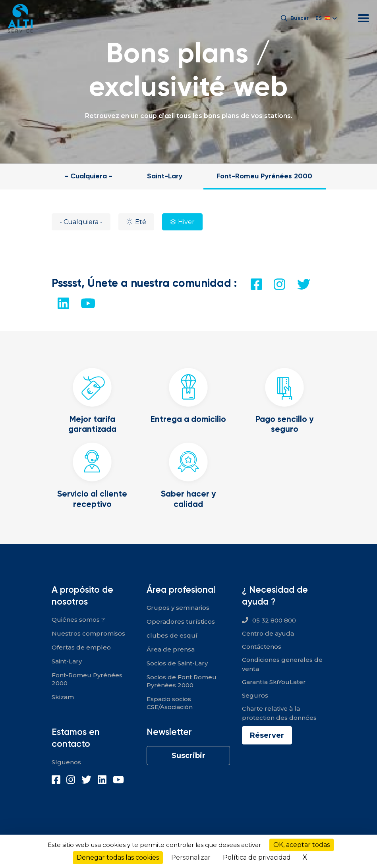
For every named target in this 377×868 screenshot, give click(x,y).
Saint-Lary (165, 176)
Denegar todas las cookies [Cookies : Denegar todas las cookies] (118, 857)
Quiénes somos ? (78, 620)
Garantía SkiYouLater (274, 682)
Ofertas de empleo (81, 647)
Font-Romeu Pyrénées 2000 (264, 176)
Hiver (186, 222)
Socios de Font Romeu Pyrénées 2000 (182, 681)
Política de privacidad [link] (257, 857)
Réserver (267, 735)
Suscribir (188, 756)
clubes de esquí (172, 635)
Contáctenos (262, 647)
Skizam (63, 697)
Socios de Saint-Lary (177, 663)
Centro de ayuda (268, 633)
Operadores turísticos (181, 622)
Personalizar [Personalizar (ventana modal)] (191, 857)
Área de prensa (171, 649)
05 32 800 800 (274, 620)
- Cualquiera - (89, 176)
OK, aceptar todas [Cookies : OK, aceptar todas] (302, 845)
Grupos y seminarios (178, 608)
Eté (141, 222)
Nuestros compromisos (88, 633)
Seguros (255, 695)
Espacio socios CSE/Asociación (170, 703)
